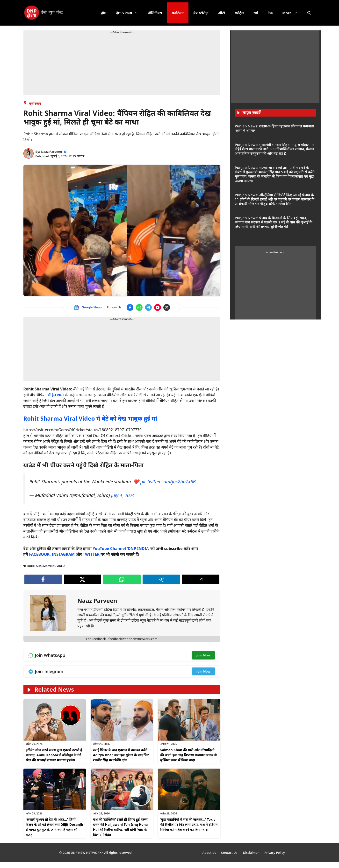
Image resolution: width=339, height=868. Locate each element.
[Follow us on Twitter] (167, 307)
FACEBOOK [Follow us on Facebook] (39, 554)
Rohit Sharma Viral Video (46, 566)
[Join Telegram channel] (148, 307)
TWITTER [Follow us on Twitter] (91, 554)
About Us (209, 853)
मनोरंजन (178, 13)
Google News (92, 307)
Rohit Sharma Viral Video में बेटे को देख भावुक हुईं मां (90, 418)
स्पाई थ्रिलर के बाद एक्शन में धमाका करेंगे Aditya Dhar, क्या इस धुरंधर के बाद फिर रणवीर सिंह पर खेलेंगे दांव (121, 755)
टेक (270, 13)
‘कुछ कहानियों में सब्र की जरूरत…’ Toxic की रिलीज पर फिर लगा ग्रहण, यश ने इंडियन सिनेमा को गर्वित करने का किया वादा (189, 824)
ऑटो (221, 13)
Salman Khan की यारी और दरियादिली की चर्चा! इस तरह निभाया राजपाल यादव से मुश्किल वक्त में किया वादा (188, 755)
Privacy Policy (274, 853)
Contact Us (230, 853)
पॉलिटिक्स (155, 13)
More (292, 13)
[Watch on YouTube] (158, 307)
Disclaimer (251, 853)
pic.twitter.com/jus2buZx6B (168, 482)
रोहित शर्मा (56, 395)
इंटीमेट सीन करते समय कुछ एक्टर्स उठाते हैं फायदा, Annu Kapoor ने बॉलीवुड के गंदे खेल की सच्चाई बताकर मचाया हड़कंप (54, 755)
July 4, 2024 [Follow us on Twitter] (123, 495)
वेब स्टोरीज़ (201, 13)
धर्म (256, 13)
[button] (309, 13)
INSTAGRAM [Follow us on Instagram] (63, 554)
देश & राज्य (129, 13)
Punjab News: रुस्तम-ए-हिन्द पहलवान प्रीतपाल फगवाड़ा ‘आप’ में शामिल (274, 128)
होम (104, 13)
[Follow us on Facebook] (130, 307)
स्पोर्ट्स (239, 13)
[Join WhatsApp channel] (139, 307)
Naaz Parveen (51, 152)
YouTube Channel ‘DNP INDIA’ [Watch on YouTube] (121, 549)
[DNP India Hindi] (44, 13)
